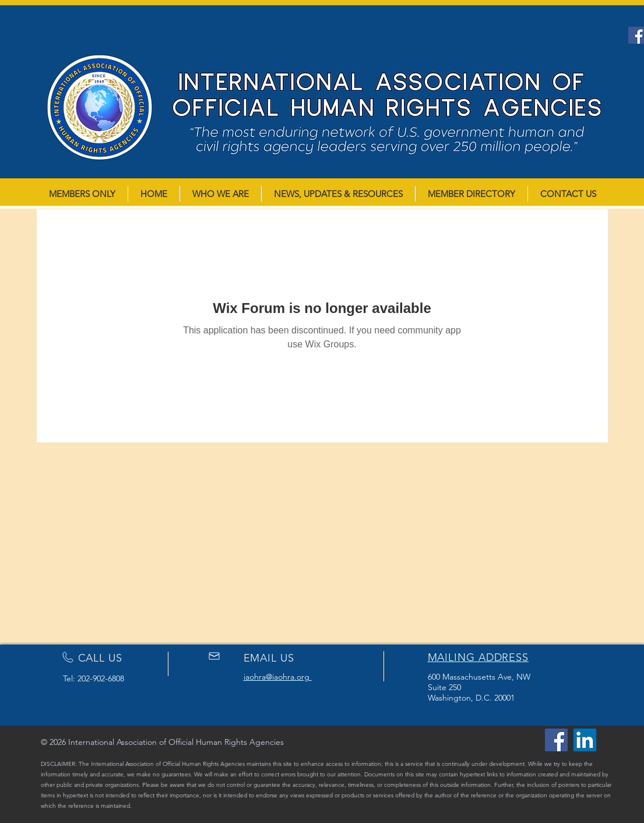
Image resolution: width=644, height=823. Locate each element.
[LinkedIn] (585, 740)
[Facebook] (556, 740)
